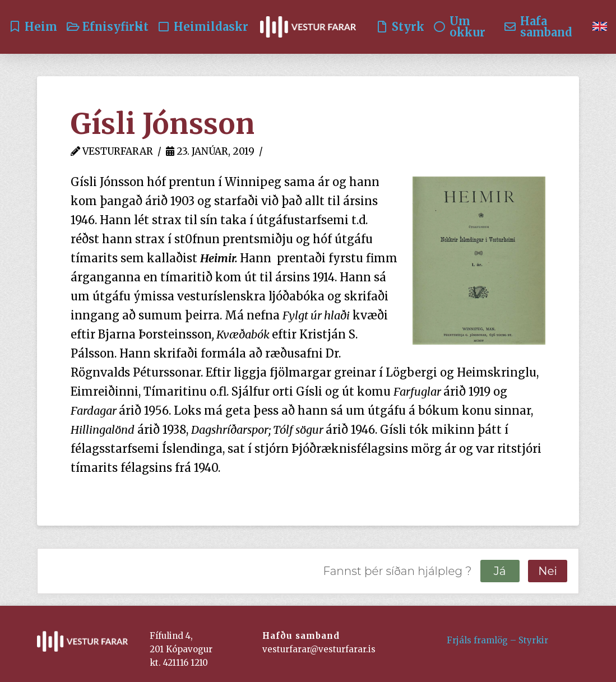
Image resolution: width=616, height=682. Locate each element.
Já (500, 571)
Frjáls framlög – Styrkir (497, 640)
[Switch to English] (600, 27)
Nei (548, 571)
